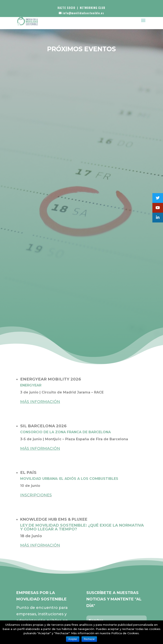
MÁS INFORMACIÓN (40, 545)
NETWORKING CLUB (93, 8)
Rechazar (89, 639)
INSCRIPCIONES (36, 495)
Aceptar (73, 639)
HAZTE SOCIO (66, 8)
